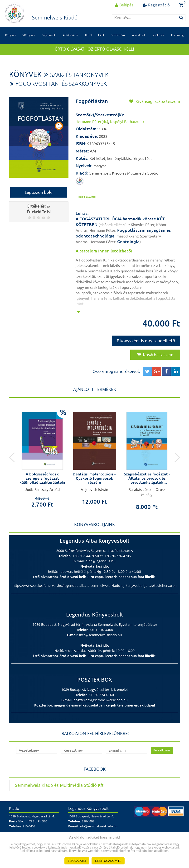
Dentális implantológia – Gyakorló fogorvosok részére (94, 478)
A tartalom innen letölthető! (104, 251)
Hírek (101, 35)
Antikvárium (70, 35)
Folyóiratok (49, 35)
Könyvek (11, 35)
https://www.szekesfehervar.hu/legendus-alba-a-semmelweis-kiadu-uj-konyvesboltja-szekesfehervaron (95, 586)
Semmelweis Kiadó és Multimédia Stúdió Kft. (60, 785)
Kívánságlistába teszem (155, 101)
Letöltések (158, 35)
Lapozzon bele (39, 192)
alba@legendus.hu (101, 561)
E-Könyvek (28, 35)
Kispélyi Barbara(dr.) (127, 122)
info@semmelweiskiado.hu (101, 635)
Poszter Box (118, 35)
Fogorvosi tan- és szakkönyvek (61, 84)
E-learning (177, 35)
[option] (42, 456)
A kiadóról (138, 35)
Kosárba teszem (155, 355)
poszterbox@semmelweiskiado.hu (101, 700)
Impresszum (86, 196)
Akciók (89, 35)
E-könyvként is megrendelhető (146, 341)
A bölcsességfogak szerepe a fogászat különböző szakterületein (42, 478)
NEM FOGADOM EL (108, 861)
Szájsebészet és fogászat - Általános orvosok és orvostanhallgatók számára (147, 480)
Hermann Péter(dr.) (92, 122)
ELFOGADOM (77, 861)
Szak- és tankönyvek (79, 75)
